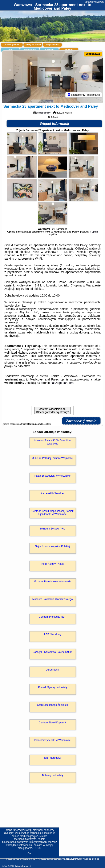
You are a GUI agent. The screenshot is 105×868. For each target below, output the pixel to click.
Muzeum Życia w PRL (52, 529)
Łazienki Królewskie (52, 493)
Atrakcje (49, 50)
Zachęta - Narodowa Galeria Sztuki (52, 652)
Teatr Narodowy (52, 758)
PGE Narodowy (52, 634)
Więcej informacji (54, 124)
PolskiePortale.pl (23, 866)
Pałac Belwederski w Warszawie (53, 476)
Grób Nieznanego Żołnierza (52, 705)
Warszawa (93, 54)
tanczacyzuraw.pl (94, 2)
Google (9, 833)
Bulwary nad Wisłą (52, 775)
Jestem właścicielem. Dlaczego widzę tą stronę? (52, 410)
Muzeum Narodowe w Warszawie (53, 582)
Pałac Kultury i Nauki (52, 564)
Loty (10, 50)
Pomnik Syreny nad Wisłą (52, 687)
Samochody (30, 50)
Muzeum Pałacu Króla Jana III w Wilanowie (52, 442)
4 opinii (94, 232)
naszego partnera (62, 383)
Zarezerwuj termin (81, 421)
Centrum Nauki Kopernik (52, 723)
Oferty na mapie (33, 45)
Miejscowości (52, 45)
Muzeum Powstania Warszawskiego (53, 599)
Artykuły (69, 50)
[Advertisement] (52, 826)
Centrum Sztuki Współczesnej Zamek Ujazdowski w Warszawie (52, 512)
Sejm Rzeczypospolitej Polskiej (52, 546)
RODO (37, 848)
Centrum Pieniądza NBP (52, 617)
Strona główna (12, 45)
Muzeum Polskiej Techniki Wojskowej (53, 458)
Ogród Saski (52, 670)
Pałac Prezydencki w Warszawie (52, 740)
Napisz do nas (92, 859)
